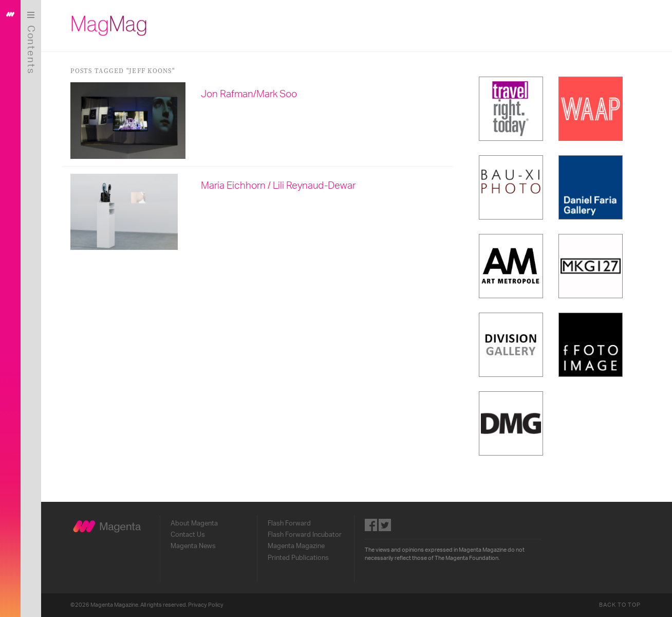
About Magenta (195, 523)
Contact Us (189, 535)
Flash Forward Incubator (306, 535)
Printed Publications (299, 558)
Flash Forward (290, 523)
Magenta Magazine (297, 546)
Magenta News (194, 546)
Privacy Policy (207, 605)
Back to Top (621, 605)
